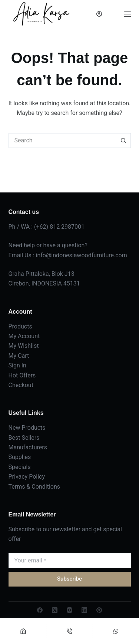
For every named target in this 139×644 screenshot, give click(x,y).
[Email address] (70, 561)
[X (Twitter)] (55, 610)
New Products (27, 428)
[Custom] (116, 631)
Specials (20, 467)
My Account (24, 336)
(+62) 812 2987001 (59, 227)
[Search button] (123, 141)
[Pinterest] (99, 610)
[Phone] (69, 631)
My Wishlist (24, 346)
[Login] (99, 14)
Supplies (20, 457)
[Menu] (128, 14)
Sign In (17, 365)
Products (20, 326)
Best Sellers (24, 438)
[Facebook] (40, 610)
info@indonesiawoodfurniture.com (82, 255)
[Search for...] (62, 141)
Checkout (21, 385)
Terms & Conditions (34, 487)
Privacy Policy (27, 477)
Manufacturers (28, 447)
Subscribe (69, 579)
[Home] (23, 631)
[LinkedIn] (84, 610)
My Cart (19, 356)
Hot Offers (22, 375)
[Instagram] (69, 610)
